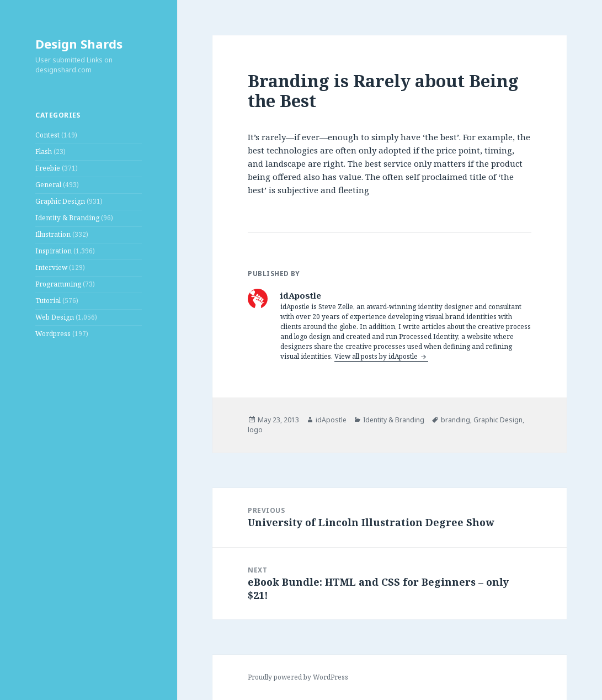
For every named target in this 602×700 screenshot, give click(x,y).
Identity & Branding (67, 218)
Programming (58, 284)
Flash (44, 152)
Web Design (55, 317)
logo (255, 430)
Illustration (53, 234)
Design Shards (79, 44)
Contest (47, 135)
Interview (51, 267)
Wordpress (53, 334)
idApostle (331, 420)
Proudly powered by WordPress (298, 677)
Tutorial (48, 301)
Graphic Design (60, 201)
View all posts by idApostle (377, 356)
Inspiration (54, 251)
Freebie (48, 168)
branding (456, 420)
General (48, 185)
